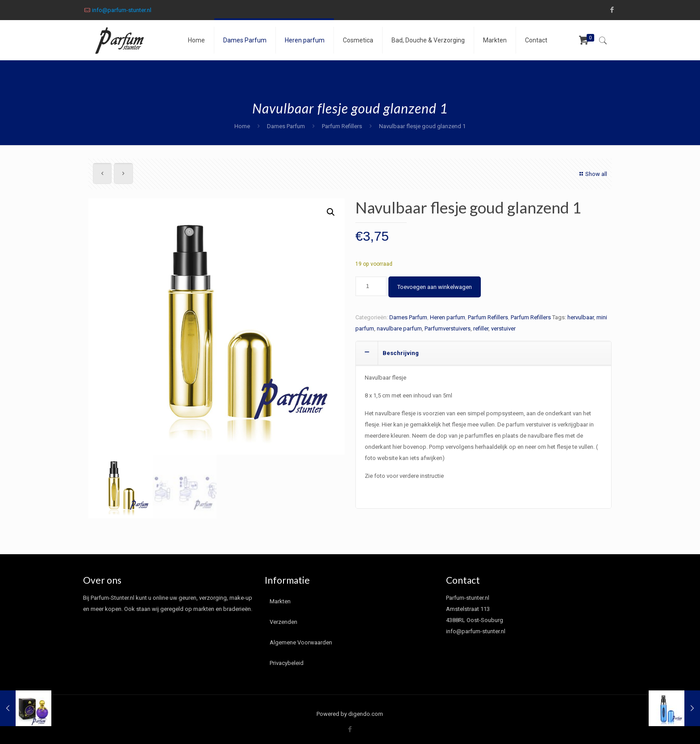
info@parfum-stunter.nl (122, 10)
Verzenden (283, 622)
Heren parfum (448, 317)
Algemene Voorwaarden (301, 642)
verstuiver (503, 328)
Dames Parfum (286, 126)
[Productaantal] (371, 286)
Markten (280, 601)
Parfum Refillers (342, 126)
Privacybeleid (287, 663)
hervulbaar (581, 317)
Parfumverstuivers (448, 328)
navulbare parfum (399, 328)
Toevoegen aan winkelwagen (435, 287)
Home (242, 126)
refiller (481, 328)
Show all (592, 174)
